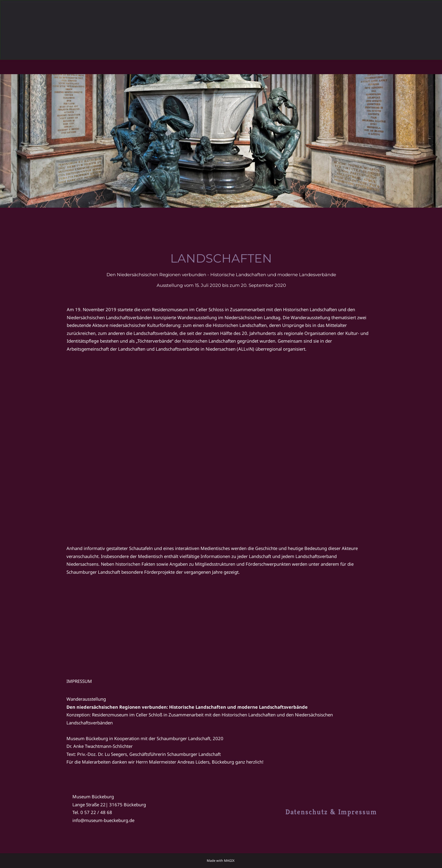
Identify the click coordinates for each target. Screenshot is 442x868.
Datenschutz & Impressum (331, 812)
